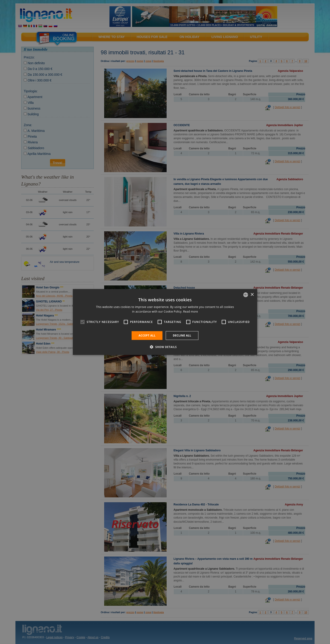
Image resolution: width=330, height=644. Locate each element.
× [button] (252, 294)
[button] (165, 347)
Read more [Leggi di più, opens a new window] (191, 312)
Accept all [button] (147, 335)
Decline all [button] (182, 335)
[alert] (165, 322)
